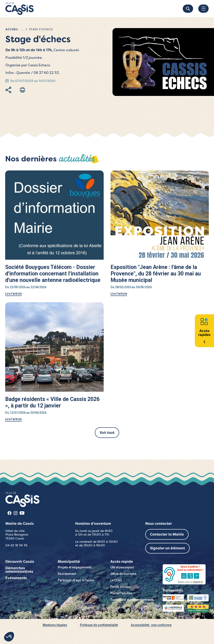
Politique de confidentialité (99, 625)
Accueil (12, 29)
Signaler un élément (167, 548)
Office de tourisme (123, 574)
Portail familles (121, 593)
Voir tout (107, 433)
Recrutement (67, 574)
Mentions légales (55, 625)
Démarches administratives (19, 570)
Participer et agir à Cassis (76, 580)
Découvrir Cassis (20, 562)
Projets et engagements (75, 567)
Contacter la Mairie (167, 534)
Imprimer (22, 90)
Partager (8, 90)
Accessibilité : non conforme (151, 625)
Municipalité (69, 562)
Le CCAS (116, 580)
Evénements (16, 578)
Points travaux (120, 587)
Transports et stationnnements (132, 600)
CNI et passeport (122, 567)
